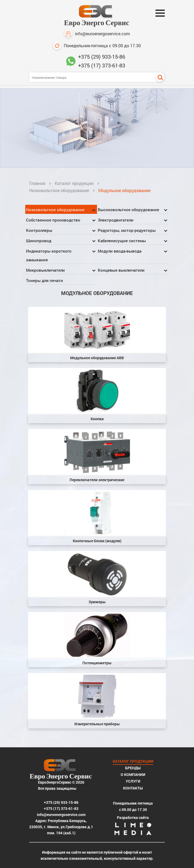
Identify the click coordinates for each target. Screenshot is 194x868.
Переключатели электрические (97, 480)
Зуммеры (97, 602)
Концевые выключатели (121, 270)
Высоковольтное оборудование (128, 210)
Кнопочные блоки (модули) (97, 541)
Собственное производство (53, 220)
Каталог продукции (74, 183)
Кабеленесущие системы (122, 241)
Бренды (133, 768)
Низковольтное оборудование (59, 190)
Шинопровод (39, 241)
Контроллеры (39, 230)
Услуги (133, 781)
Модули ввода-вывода (120, 251)
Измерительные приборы (97, 724)
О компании (133, 774)
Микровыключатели (45, 270)
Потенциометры (97, 663)
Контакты (133, 788)
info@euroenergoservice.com (97, 34)
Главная (37, 183)
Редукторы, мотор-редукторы (127, 230)
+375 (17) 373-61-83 (102, 65)
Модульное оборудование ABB (97, 358)
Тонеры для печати (45, 280)
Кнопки (97, 419)
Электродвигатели (116, 220)
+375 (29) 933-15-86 (102, 57)
